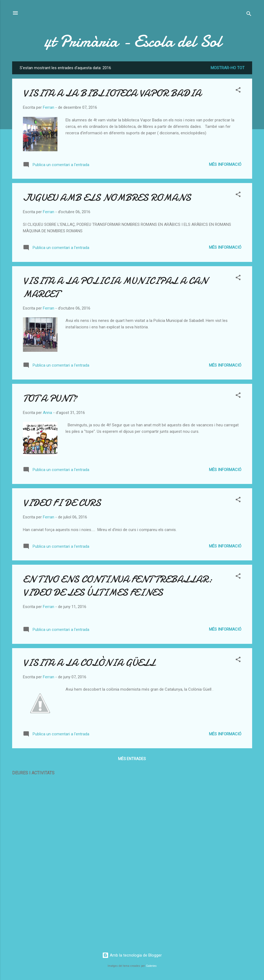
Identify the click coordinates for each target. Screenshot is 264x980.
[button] (238, 91)
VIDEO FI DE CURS (62, 503)
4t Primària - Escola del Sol (132, 41)
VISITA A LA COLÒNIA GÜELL (89, 663)
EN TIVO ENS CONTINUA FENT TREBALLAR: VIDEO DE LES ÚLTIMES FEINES (118, 586)
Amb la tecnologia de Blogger (132, 955)
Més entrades (132, 759)
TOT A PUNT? (50, 398)
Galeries (151, 966)
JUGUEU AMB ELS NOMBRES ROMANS (107, 198)
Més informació (225, 164)
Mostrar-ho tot (228, 68)
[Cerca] (249, 15)
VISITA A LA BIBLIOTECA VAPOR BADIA (112, 93)
